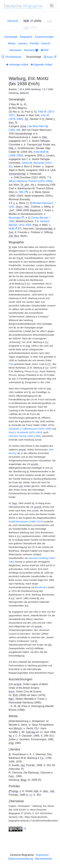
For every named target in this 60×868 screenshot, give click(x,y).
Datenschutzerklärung (21, 859)
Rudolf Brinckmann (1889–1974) (26, 522)
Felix (11, 364)
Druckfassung (11, 57)
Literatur (23, 43)
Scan (49, 57)
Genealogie (11, 37)
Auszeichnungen (44, 37)
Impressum (42, 855)
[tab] (32, 21)
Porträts (34, 43)
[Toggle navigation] (52, 6)
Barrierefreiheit (44, 859)
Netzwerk (31, 50)
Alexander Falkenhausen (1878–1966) (30, 429)
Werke (12, 43)
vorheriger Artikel (17, 65)
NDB (11, 229)
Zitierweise (15, 50)
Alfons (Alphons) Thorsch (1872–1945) (31, 181)
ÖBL (21, 192)
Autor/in (46, 43)
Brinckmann (41, 587)
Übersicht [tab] (13, 21)
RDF (45, 50)
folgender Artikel (41, 65)
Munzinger (15, 218)
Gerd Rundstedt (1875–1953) (25, 432)
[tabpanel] (30, 434)
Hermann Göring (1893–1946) (24, 436)
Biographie (26, 37)
